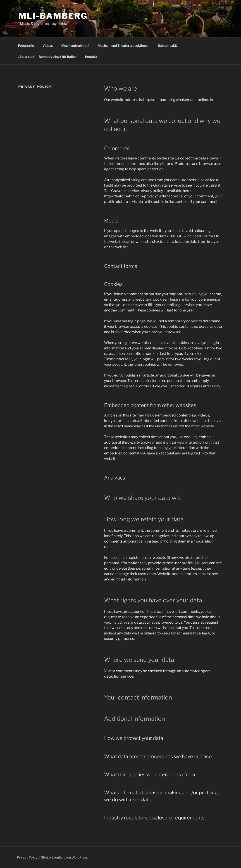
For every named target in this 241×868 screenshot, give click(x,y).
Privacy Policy (27, 857)
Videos (48, 46)
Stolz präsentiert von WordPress (64, 857)
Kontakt (91, 57)
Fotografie (26, 46)
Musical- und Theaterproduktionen (124, 46)
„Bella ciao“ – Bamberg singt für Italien (47, 57)
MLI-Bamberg (53, 16)
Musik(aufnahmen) (75, 46)
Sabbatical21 (168, 46)
